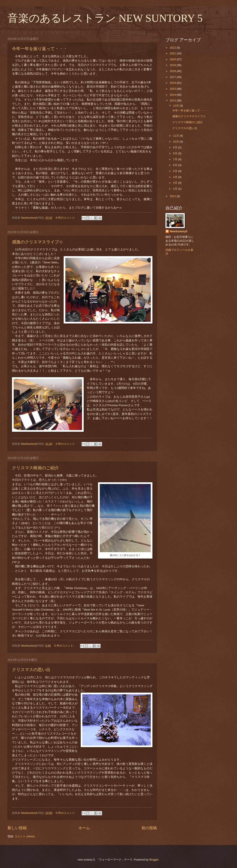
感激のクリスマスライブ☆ (38, 242)
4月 (176, 177)
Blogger (154, 860)
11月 (176, 136)
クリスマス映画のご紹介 (35, 468)
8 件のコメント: (66, 218)
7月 (176, 159)
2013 (173, 100)
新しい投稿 (17, 828)
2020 (173, 59)
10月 (176, 142)
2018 (173, 71)
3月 (176, 183)
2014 (173, 95)
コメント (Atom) (25, 836)
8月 (176, 153)
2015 (173, 89)
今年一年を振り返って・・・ (40, 49)
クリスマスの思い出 (31, 670)
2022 (173, 48)
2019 (173, 65)
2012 (173, 196)
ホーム (84, 828)
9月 (176, 147)
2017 (173, 77)
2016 (173, 83)
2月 (176, 189)
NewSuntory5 (178, 231)
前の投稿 (149, 828)
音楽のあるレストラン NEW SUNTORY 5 (105, 18)
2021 (173, 53)
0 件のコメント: (66, 444)
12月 (176, 106)
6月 (176, 165)
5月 (176, 171)
